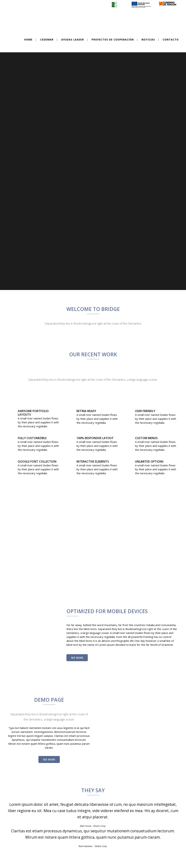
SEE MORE (49, 743)
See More (77, 641)
